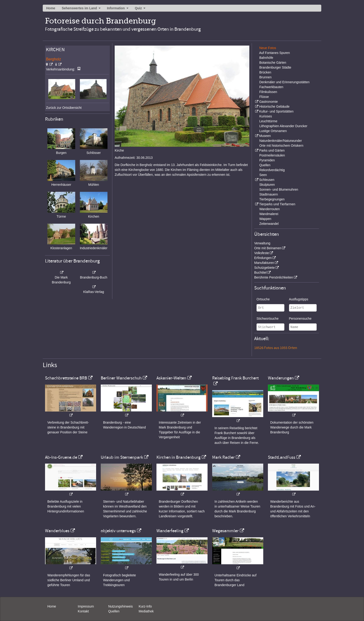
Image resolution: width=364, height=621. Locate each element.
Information (116, 8)
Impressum (86, 606)
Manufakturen (264, 263)
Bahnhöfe (266, 58)
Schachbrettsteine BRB (66, 378)
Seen (263, 175)
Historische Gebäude (274, 106)
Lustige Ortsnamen (273, 131)
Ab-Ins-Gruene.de (61, 457)
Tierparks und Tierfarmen (277, 204)
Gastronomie (268, 102)
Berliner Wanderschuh (121, 378)
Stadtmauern (269, 194)
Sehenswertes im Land (79, 8)
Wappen (265, 219)
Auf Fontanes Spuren (274, 53)
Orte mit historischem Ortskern (281, 146)
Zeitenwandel (269, 224)
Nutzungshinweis (120, 606)
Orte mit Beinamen (268, 248)
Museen (265, 136)
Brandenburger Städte (275, 67)
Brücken (265, 72)
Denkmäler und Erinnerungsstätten (284, 82)
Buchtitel (260, 272)
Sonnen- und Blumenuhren (279, 189)
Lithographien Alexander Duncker (283, 126)
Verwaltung (262, 243)
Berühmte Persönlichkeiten (274, 277)
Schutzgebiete (265, 268)
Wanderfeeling (170, 531)
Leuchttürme (268, 121)
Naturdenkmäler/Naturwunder (281, 141)
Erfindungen (263, 258)
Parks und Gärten (272, 150)
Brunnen (265, 77)
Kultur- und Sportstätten (276, 111)
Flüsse (264, 97)
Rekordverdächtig (272, 170)
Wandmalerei (269, 214)
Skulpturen (267, 185)
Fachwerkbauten (271, 87)
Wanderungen (281, 378)
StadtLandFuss (282, 457)
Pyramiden (267, 160)
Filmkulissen (268, 92)
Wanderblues (57, 531)
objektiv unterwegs (118, 531)
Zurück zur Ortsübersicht (64, 108)
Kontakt (83, 611)
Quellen (265, 165)
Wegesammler (225, 531)
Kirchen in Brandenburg (179, 457)
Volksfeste (262, 253)
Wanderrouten (270, 209)
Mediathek (146, 611)
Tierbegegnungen (272, 199)
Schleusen (267, 180)
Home (51, 8)
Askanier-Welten (171, 378)
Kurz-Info (145, 606)
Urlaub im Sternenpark (122, 457)
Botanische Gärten (273, 63)
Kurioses (266, 116)
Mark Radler (223, 457)
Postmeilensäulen (272, 155)
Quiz (138, 8)
